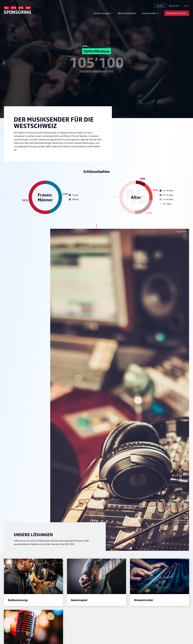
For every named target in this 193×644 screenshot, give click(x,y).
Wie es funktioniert (127, 13)
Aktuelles (160, 6)
